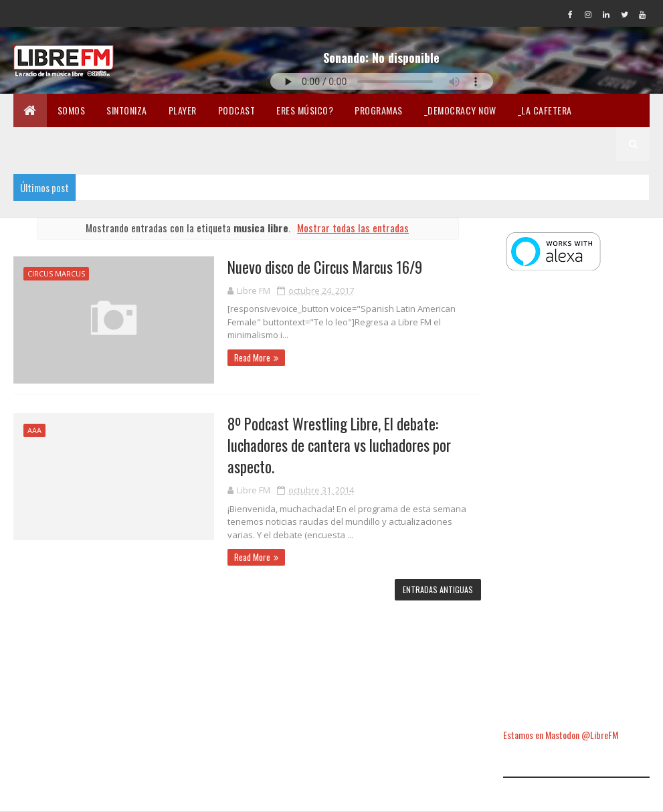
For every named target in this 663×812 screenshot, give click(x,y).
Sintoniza (127, 110)
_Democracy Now (460, 110)
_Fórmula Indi (228, 144)
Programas (379, 110)
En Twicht (300, 144)
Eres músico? (305, 110)
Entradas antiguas (438, 589)
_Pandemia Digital (141, 144)
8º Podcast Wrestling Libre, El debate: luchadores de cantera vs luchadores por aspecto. (339, 445)
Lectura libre (457, 144)
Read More (252, 357)
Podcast (237, 110)
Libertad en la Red (546, 144)
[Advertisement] (576, 501)
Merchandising (374, 144)
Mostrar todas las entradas (353, 228)
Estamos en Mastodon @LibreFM (561, 735)
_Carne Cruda (53, 144)
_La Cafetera (545, 110)
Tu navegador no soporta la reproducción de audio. (382, 81)
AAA (34, 430)
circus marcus (56, 273)
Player (183, 110)
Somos (72, 110)
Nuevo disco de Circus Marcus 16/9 (325, 267)
